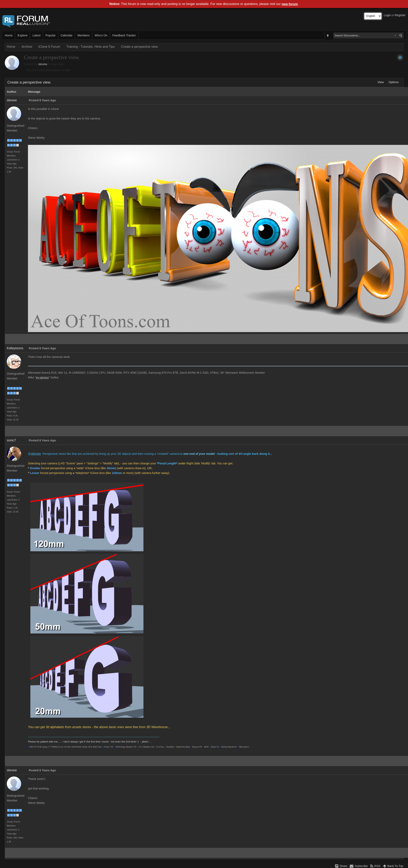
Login (387, 15)
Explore (23, 35)
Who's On (101, 35)
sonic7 (11, 440)
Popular (51, 35)
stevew (43, 64)
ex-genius (42, 377)
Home (9, 35)
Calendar (66, 35)
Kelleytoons (15, 348)
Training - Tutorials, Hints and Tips (90, 47)
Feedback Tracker (124, 35)
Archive (27, 47)
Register (400, 15)
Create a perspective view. (140, 47)
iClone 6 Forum (49, 47)
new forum (290, 4)
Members (84, 35)
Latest (37, 35)
